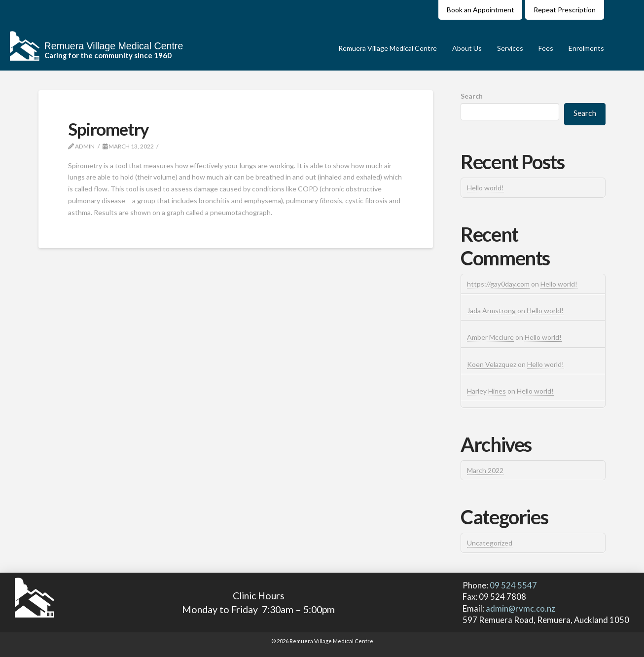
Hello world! (485, 188)
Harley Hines (486, 391)
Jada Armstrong (491, 310)
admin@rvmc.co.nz (520, 608)
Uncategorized (490, 543)
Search (472, 96)
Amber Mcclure (490, 337)
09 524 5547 (513, 585)
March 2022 (485, 470)
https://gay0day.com (498, 284)
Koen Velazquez (492, 364)
